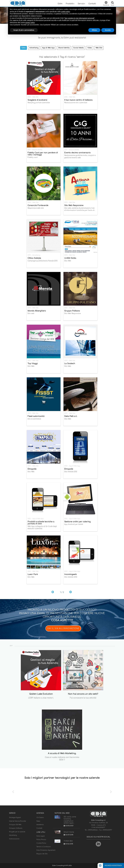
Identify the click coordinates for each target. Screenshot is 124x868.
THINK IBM (68, 841)
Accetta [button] (108, 30)
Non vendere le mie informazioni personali (79, 18)
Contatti (92, 4)
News (38, 821)
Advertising (34, 48)
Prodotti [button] (70, 4)
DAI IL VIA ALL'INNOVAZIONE (63, 628)
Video (90, 48)
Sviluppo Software (16, 828)
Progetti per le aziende (17, 832)
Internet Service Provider (18, 821)
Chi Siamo (40, 818)
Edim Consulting (58, 866)
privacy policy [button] (30, 23)
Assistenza (40, 825)
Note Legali (41, 836)
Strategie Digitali (15, 818)
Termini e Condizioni (44, 847)
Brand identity (64, 48)
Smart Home (69, 832)
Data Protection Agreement (46, 850)
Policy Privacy (41, 840)
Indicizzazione (14, 839)
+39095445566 (93, 830)
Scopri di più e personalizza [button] (24, 30)
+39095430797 (107, 830)
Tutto (24, 48)
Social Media (78, 48)
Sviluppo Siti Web (15, 825)
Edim (60, 4)
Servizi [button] (81, 4)
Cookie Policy (41, 843)
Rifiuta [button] (94, 30)
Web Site (99, 48)
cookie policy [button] (65, 12)
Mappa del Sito (42, 854)
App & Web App (48, 48)
